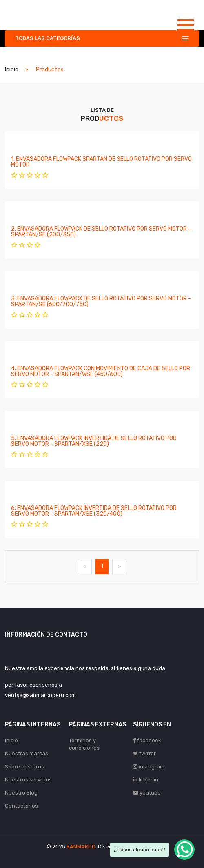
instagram (149, 767)
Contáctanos (21, 806)
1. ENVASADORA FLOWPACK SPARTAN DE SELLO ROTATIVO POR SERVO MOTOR (101, 162)
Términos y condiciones (84, 744)
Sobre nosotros (24, 767)
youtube (147, 793)
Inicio (12, 70)
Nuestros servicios (28, 780)
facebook (147, 740)
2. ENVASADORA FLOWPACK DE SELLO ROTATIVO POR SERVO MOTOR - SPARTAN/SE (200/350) (101, 232)
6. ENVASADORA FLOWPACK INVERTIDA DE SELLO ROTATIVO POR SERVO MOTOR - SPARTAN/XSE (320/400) (94, 511)
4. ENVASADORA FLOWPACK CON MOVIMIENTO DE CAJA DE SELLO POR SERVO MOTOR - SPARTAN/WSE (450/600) (101, 371)
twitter (144, 753)
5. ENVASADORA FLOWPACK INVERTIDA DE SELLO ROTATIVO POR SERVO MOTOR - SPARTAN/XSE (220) (94, 441)
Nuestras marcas (27, 753)
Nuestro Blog (21, 793)
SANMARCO (81, 847)
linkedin (146, 780)
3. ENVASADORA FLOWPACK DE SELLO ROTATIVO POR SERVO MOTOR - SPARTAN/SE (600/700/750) (101, 302)
